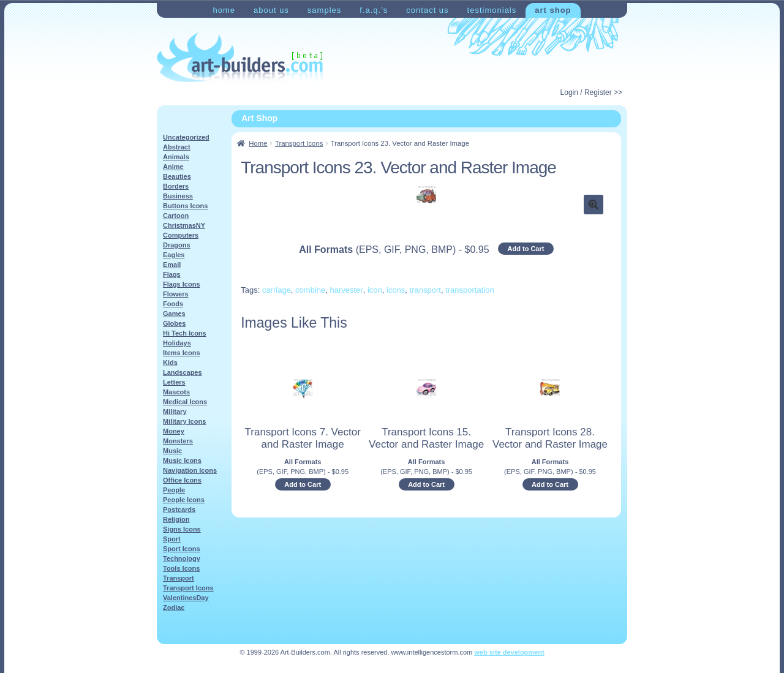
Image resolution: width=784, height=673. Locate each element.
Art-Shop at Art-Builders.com (240, 58)
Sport (172, 539)
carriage (277, 290)
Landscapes (183, 372)
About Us (271, 10)
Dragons (177, 245)
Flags (172, 274)
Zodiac (174, 607)
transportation (470, 290)
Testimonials (492, 10)
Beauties (177, 176)
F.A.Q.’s (374, 10)
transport (425, 290)
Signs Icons (182, 529)
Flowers (176, 294)
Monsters (178, 441)
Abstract (177, 147)
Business (178, 196)
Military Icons (184, 421)
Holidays (177, 343)
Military (175, 412)
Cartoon (176, 216)
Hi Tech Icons (185, 333)
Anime (173, 167)
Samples (324, 10)
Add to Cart (526, 249)
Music (172, 451)
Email (172, 265)
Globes (174, 323)
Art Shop (553, 10)
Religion (176, 519)
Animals (176, 157)
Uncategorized (186, 137)
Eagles (174, 255)
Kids (170, 363)
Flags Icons (182, 284)
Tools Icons (181, 568)
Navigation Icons (190, 470)
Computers (181, 235)
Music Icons (182, 461)
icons (396, 290)
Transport (179, 578)
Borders (176, 186)
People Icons (184, 500)
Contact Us (427, 10)
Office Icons (182, 480)
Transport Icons (299, 143)
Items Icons (182, 353)
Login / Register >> (591, 92)
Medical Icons (185, 402)
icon (375, 290)
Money (174, 431)
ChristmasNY (184, 225)
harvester (346, 290)
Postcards (179, 509)
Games (174, 314)
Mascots (176, 392)
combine (310, 290)
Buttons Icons (185, 206)
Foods (173, 304)
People (174, 490)
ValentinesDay (186, 598)
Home (224, 10)
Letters (174, 382)
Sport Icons (182, 549)
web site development (509, 652)
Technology (182, 558)
